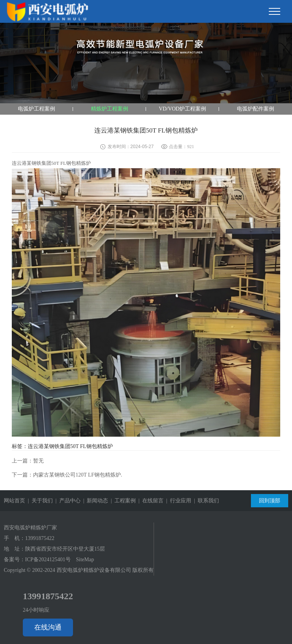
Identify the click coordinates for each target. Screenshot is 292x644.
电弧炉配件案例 (255, 109)
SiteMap (85, 560)
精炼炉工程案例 (109, 109)
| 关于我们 (39, 501)
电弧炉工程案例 (36, 109)
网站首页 (14, 501)
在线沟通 (48, 627)
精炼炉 (83, 163)
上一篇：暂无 (28, 461)
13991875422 (40, 538)
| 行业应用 (177, 501)
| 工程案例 (122, 501)
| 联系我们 (205, 501)
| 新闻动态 (94, 501)
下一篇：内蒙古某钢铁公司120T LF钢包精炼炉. (67, 475)
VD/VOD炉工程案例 (182, 109)
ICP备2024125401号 (48, 560)
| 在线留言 (150, 501)
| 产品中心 (67, 501)
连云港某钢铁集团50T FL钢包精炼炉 (70, 446)
